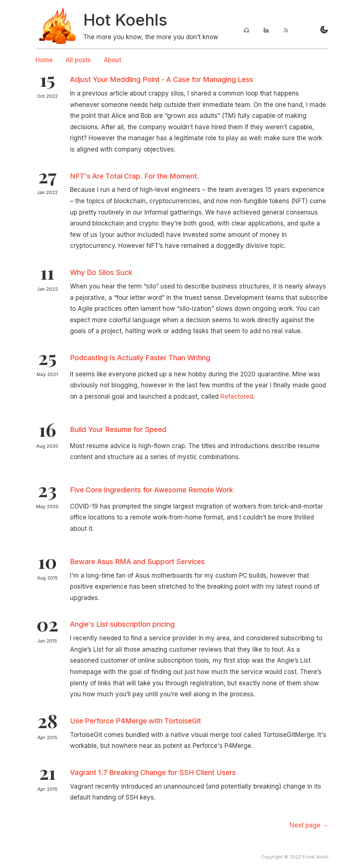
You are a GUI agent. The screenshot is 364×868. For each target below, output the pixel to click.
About (112, 60)
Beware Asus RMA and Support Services (137, 562)
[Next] (309, 825)
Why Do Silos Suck (101, 272)
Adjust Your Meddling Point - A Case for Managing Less (161, 79)
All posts (78, 60)
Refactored (237, 396)
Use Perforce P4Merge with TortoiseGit (135, 721)
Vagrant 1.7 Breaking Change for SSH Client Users (153, 772)
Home (44, 60)
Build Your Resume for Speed (118, 429)
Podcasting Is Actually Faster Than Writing (140, 358)
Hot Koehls (125, 20)
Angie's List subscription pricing (122, 624)
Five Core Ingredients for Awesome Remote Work (152, 490)
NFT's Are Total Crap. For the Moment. (135, 176)
